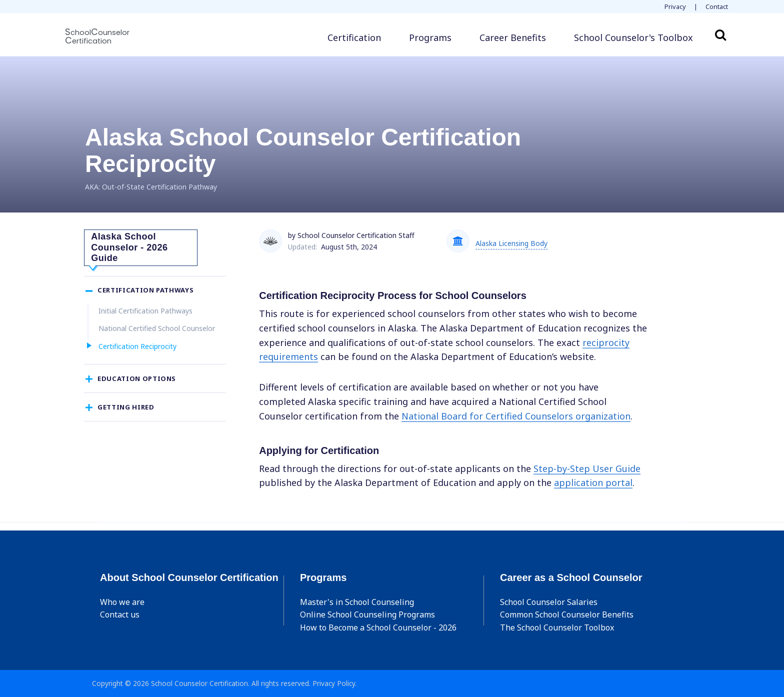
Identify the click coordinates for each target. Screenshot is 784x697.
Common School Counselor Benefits (567, 614)
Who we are (122, 602)
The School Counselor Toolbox (557, 627)
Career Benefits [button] (513, 37)
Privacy (675, 6)
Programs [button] (430, 37)
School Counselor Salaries (549, 602)
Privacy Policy (334, 683)
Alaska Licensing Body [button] (511, 243)
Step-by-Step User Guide (587, 468)
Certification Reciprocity (137, 357)
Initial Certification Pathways (145, 321)
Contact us (120, 614)
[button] (633, 38)
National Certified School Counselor (157, 339)
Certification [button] (354, 37)
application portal (593, 482)
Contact (717, 6)
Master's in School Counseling (357, 602)
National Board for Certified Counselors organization (516, 416)
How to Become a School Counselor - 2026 (378, 627)
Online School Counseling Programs (367, 614)
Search (720, 34)
